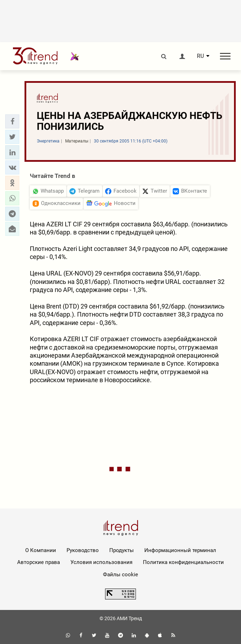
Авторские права (39, 562)
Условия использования (101, 562)
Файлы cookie (120, 575)
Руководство (83, 550)
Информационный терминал (180, 550)
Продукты (122, 550)
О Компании (41, 550)
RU (200, 56)
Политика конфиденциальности (183, 562)
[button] (12, 121)
